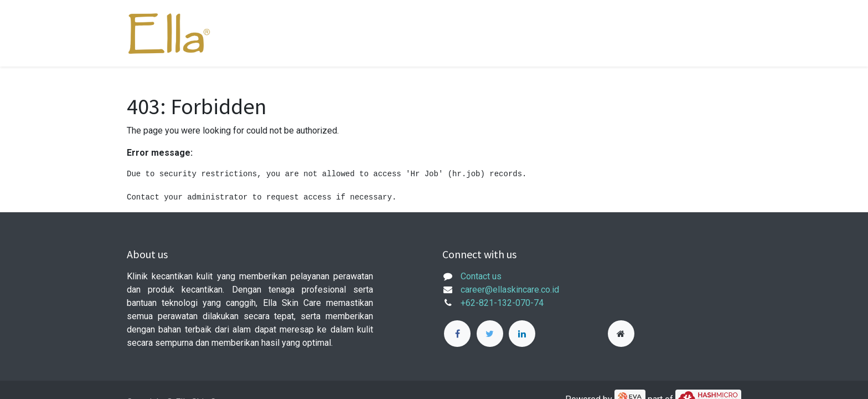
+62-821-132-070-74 (502, 303)
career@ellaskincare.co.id (510, 290)
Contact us (481, 276)
